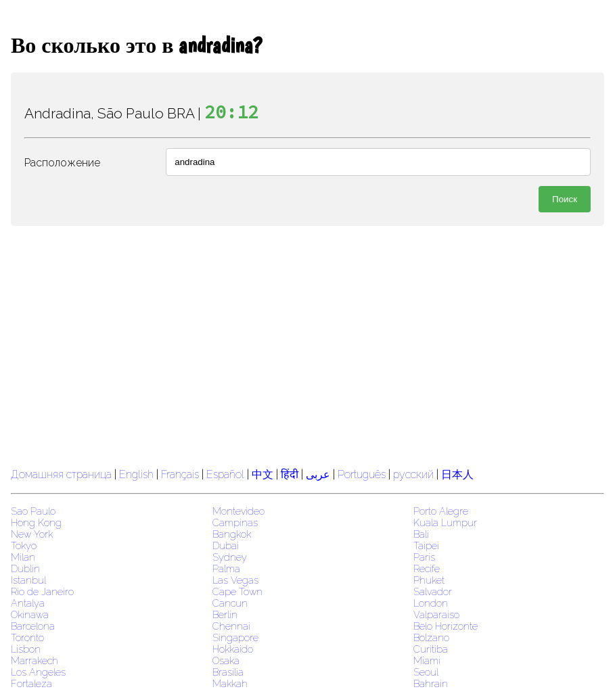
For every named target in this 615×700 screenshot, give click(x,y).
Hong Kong (36, 522)
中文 (263, 474)
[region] (307, 345)
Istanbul (28, 580)
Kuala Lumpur (445, 522)
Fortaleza (31, 683)
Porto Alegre (441, 511)
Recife (427, 568)
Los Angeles (38, 672)
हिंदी (290, 474)
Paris (424, 557)
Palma (226, 568)
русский (413, 474)
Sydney (230, 557)
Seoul (426, 672)
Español (227, 474)
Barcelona (33, 626)
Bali (421, 534)
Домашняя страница (61, 474)
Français (180, 474)
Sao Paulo (33, 511)
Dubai (226, 545)
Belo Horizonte (446, 626)
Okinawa (30, 614)
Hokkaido (233, 649)
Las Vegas (235, 580)
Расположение (62, 163)
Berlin (225, 614)
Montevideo (238, 511)
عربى (318, 474)
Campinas (235, 522)
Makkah (230, 683)
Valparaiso (436, 614)
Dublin (25, 568)
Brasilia (228, 672)
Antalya (28, 603)
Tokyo (24, 545)
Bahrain (431, 683)
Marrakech (35, 660)
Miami (427, 660)
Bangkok (232, 534)
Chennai (231, 626)
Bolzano (431, 637)
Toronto (27, 637)
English (136, 474)
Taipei (426, 545)
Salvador (433, 591)
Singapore (235, 637)
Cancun (230, 603)
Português (362, 474)
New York (32, 534)
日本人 (457, 474)
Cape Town (237, 591)
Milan (23, 557)
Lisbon (26, 649)
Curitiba (431, 649)
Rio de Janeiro (42, 591)
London (431, 603)
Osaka (226, 660)
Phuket (429, 580)
